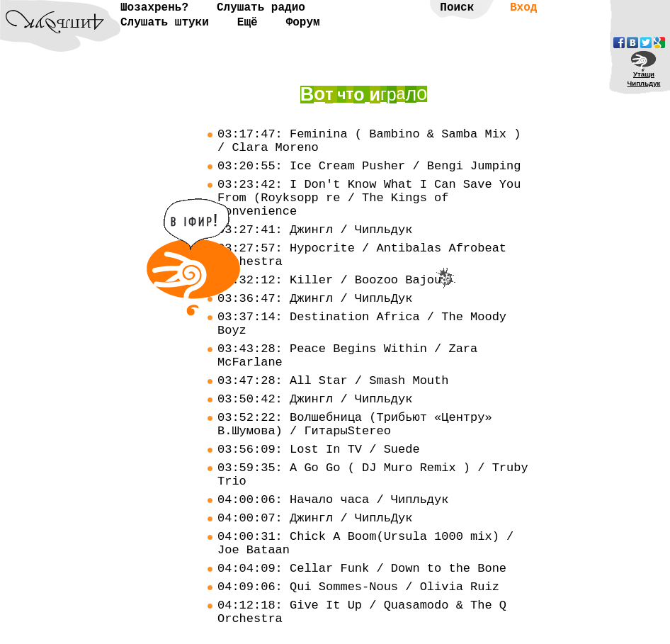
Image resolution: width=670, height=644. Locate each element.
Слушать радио (261, 8)
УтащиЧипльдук (644, 79)
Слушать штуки (165, 23)
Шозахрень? (154, 8)
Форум (303, 23)
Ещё (248, 23)
